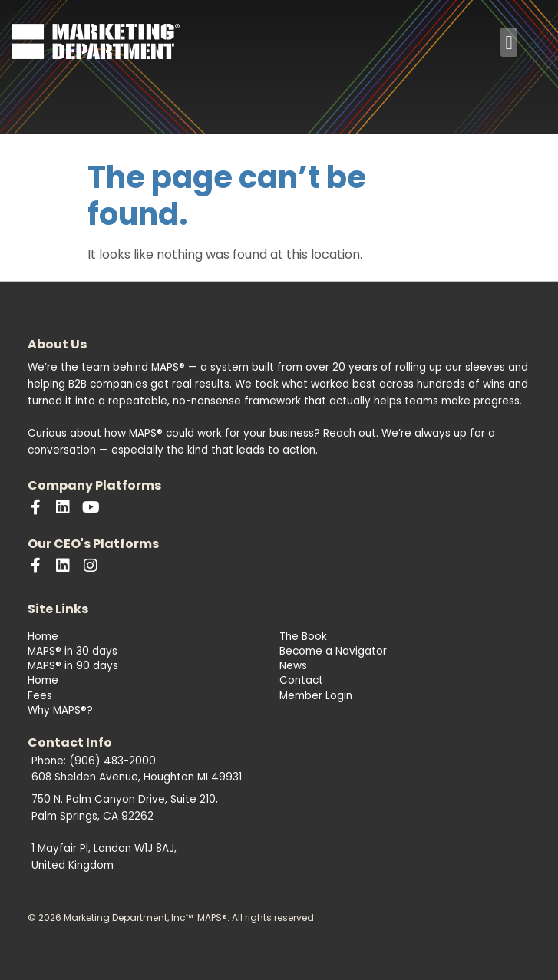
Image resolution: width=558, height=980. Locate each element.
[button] (509, 42)
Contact (301, 680)
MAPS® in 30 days (73, 651)
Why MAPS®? (60, 710)
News (293, 666)
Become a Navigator (333, 651)
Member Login (316, 696)
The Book (303, 637)
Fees (40, 696)
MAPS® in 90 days (73, 666)
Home (43, 637)
